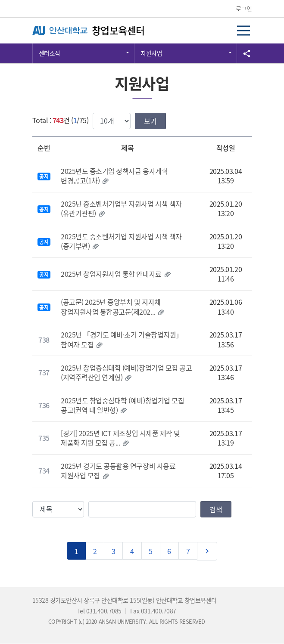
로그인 (244, 9)
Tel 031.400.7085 (100, 611)
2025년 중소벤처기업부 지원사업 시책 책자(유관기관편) (121, 208)
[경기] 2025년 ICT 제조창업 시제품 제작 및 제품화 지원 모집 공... (120, 438)
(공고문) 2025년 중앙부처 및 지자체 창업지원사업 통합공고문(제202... (111, 307)
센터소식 (50, 53)
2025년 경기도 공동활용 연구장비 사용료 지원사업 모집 (118, 471)
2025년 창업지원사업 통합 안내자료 (111, 274)
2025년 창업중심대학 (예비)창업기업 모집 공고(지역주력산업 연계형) (126, 372)
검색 (216, 509)
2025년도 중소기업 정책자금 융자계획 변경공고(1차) (114, 176)
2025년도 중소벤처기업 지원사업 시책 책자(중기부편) (121, 241)
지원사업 (151, 53)
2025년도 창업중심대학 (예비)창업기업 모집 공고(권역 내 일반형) (122, 405)
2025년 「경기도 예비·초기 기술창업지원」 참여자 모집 (122, 339)
